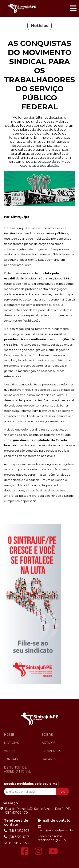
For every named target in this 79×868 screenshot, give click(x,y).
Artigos (49, 743)
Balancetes (52, 759)
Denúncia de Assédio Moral (17, 769)
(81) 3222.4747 (17, 837)
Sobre (47, 735)
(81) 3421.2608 (17, 831)
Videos (10, 751)
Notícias (11, 743)
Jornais (11, 759)
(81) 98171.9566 (17, 843)
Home (9, 735)
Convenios (51, 751)
